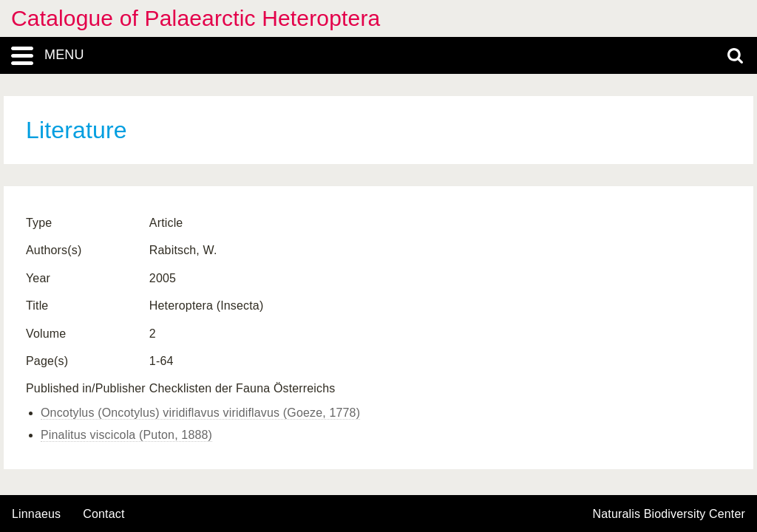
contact (103, 514)
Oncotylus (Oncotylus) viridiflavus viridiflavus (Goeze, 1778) (200, 413)
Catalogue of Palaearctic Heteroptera (196, 18)
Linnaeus (36, 514)
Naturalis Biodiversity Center (669, 514)
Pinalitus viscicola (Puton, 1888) (126, 435)
